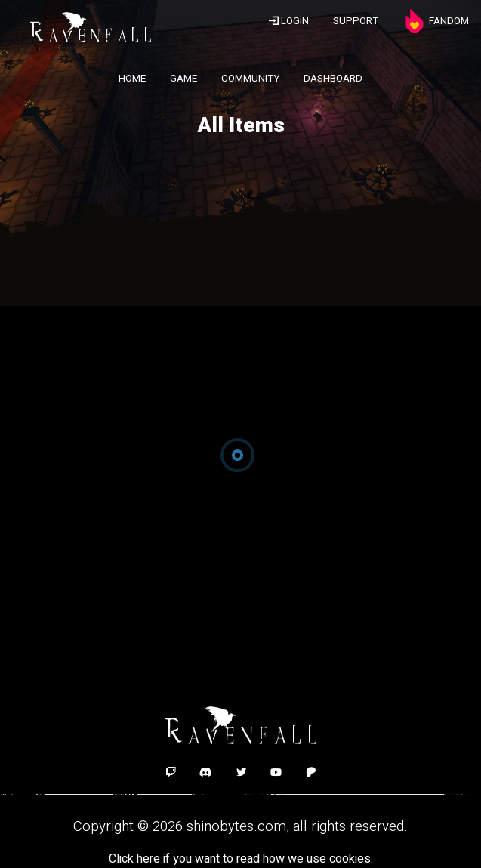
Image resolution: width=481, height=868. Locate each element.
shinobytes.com (236, 826)
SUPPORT (356, 21)
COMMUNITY (250, 79)
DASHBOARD (333, 79)
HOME (132, 79)
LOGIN (289, 21)
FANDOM (436, 21)
